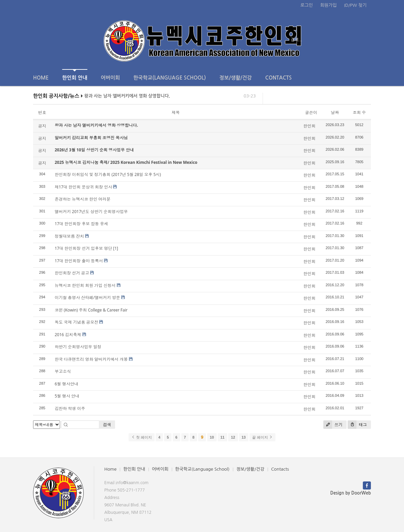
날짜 (335, 112)
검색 (107, 425)
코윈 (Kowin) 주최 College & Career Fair (91, 310)
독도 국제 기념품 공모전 (76, 322)
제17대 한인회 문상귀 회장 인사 (83, 187)
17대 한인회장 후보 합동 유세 (81, 224)
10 (212, 437)
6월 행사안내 (66, 384)
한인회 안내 (75, 75)
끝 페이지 (262, 437)
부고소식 (63, 371)
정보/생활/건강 (236, 78)
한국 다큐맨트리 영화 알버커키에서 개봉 (91, 359)
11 (222, 437)
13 (244, 437)
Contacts (278, 78)
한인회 (309, 126)
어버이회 (110, 78)
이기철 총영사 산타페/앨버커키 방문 (87, 298)
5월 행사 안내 (67, 396)
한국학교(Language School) (170, 78)
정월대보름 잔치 (69, 236)
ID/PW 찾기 (355, 5)
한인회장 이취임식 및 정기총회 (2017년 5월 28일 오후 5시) (108, 174)
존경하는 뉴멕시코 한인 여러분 (83, 199)
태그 (357, 425)
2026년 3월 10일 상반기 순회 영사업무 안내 (94, 150)
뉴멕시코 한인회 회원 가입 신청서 (85, 285)
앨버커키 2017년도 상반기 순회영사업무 (91, 212)
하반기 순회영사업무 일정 (78, 347)
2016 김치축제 (68, 335)
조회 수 (359, 112)
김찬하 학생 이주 (70, 408)
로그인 (307, 5)
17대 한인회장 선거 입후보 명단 (83, 248)
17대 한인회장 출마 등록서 (79, 261)
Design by (351, 493)
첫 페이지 (142, 437)
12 (233, 437)
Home (41, 78)
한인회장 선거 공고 (72, 273)
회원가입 (329, 5)
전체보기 (52, 40)
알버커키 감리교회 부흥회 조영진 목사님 (91, 138)
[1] (116, 248)
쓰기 (333, 425)
